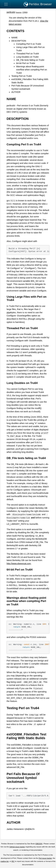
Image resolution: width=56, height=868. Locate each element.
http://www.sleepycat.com (19, 564)
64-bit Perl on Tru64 (26, 63)
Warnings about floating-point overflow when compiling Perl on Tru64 (32, 70)
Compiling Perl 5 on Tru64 (29, 44)
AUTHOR (16, 92)
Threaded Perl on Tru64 (27, 54)
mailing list (4, 861)
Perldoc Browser (38, 4)
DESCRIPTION (19, 41)
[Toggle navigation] (6, 4)
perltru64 (11, 12)
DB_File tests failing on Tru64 (30, 60)
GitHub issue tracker (17, 847)
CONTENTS (15, 31)
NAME (14, 38)
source (19, 12)
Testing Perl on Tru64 (22, 76)
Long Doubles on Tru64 (27, 57)
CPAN (25, 12)
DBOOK (39, 844)
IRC (13, 861)
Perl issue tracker (45, 858)
